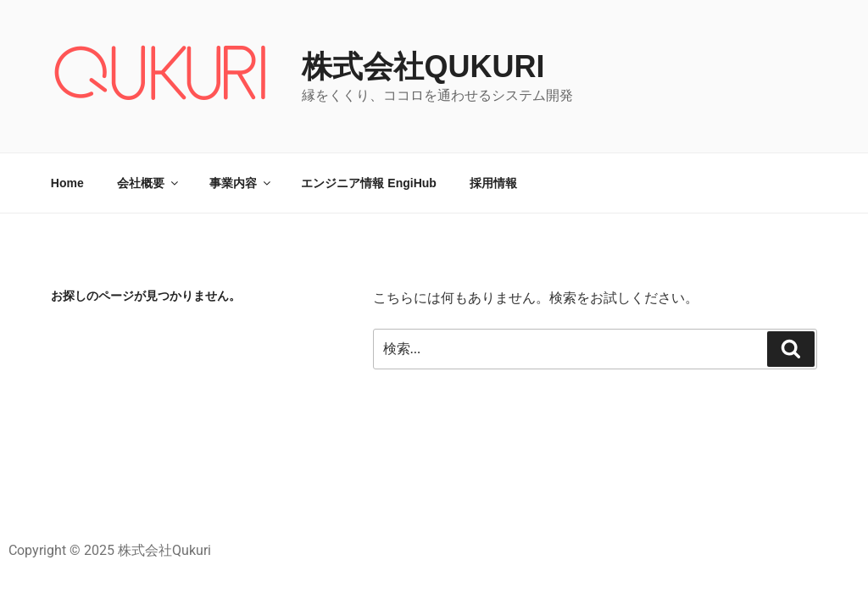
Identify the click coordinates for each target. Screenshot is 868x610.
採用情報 (493, 183)
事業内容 (241, 183)
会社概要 (149, 183)
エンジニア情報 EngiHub (368, 183)
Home (67, 183)
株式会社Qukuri (423, 67)
